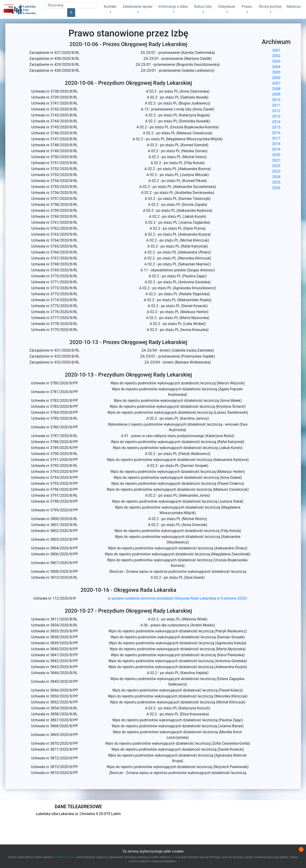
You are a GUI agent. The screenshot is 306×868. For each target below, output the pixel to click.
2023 (276, 171)
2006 (276, 78)
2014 (276, 122)
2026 (276, 188)
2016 (276, 133)
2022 (276, 166)
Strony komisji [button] (270, 7)
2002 (276, 56)
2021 (276, 160)
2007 (276, 83)
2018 (276, 144)
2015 (276, 127)
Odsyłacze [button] (227, 7)
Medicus (294, 7)
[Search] (71, 5)
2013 (276, 116)
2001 (276, 50)
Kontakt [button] (110, 7)
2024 (276, 177)
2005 (276, 72)
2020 (276, 155)
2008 (276, 89)
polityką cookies (65, 857)
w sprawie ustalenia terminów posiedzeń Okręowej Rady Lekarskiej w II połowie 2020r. (178, 598)
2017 (276, 138)
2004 (276, 67)
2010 (276, 100)
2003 (276, 61)
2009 (276, 94)
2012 (276, 111)
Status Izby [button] (203, 7)
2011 (276, 105)
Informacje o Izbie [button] (173, 7)
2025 (276, 182)
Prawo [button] (247, 7)
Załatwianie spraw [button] (137, 7)
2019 (276, 149)
